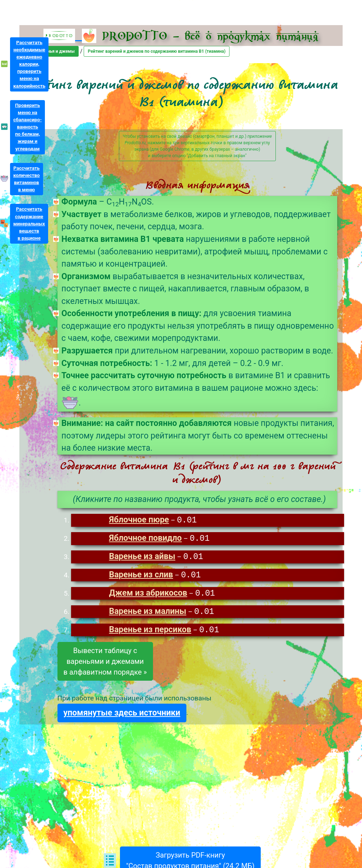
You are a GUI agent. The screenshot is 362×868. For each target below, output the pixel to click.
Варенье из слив (141, 576)
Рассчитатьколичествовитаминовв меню (27, 179)
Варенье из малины (148, 614)
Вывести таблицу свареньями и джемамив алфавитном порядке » (105, 664)
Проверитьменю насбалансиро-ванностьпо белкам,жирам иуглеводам (27, 127)
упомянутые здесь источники (122, 715)
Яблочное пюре (139, 520)
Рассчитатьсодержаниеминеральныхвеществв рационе (29, 224)
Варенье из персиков (150, 632)
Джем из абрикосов (148, 595)
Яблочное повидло (146, 539)
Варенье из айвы (142, 558)
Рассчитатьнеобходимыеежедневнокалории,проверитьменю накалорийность (29, 64)
